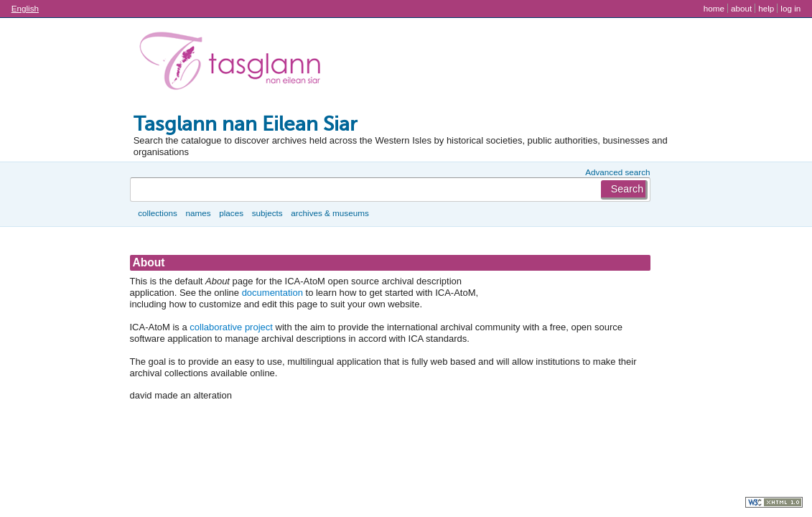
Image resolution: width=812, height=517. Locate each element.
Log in (790, 8)
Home (714, 8)
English (25, 8)
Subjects (267, 213)
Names (198, 213)
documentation (272, 293)
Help (766, 8)
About (741, 8)
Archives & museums (330, 213)
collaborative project (231, 327)
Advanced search (617, 172)
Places (231, 213)
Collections (158, 213)
